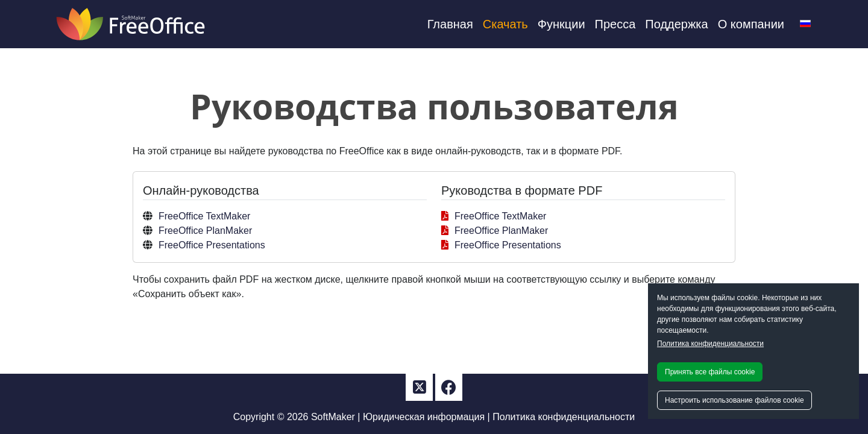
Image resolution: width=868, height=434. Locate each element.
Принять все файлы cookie (710, 372)
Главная (450, 24)
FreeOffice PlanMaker (205, 231)
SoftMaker (333, 417)
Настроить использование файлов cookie (734, 400)
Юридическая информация (424, 417)
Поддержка (676, 24)
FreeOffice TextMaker (204, 216)
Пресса (615, 24)
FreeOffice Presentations (212, 245)
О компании (751, 24)
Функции (561, 24)
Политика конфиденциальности (710, 344)
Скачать (505, 24)
